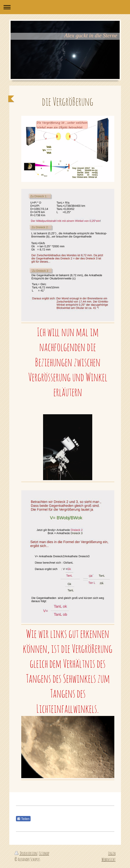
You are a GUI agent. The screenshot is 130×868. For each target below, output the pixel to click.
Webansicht (109, 859)
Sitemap (44, 853)
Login (112, 853)
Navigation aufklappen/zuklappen (65, 7)
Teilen (23, 819)
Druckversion (26, 853)
